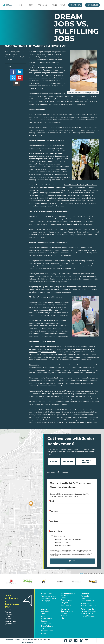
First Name (54, 511)
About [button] (44, 609)
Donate (54, 462)
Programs (43, 5)
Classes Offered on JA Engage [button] (49, 600)
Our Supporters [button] (87, 601)
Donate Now (75, 5)
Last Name (54, 521)
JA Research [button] (46, 624)
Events (54, 5)
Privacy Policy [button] (28, 640)
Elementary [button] (66, 613)
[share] (13, 73)
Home (22, 5)
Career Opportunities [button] (47, 630)
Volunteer (68, 462)
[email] (16, 84)
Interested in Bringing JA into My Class (67, 539)
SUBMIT (72, 561)
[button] (34, 5)
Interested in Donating (61, 542)
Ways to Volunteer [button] (49, 596)
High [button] (63, 618)
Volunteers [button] (46, 594)
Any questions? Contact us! (58, 472)
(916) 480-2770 (11, 624)
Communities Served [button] (47, 620)
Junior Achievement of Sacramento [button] (89, 612)
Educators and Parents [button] (68, 595)
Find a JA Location (88, 616)
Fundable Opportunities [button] (86, 597)
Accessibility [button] (38, 640)
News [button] (43, 633)
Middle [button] (64, 616)
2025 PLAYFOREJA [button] (88, 606)
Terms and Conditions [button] (13, 640)
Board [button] (44, 616)
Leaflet (81, 573)
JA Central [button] (30, 642)
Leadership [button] (46, 611)
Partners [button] (85, 594)
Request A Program (86, 462)
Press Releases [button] (47, 626)
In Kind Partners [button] (87, 603)
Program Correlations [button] (66, 604)
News (63, 5)
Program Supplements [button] (67, 599)
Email (52, 501)
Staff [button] (43, 614)
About (31, 5)
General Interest (59, 536)
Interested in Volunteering (63, 545)
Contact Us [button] (10, 621)
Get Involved (92, 5)
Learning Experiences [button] (67, 610)
